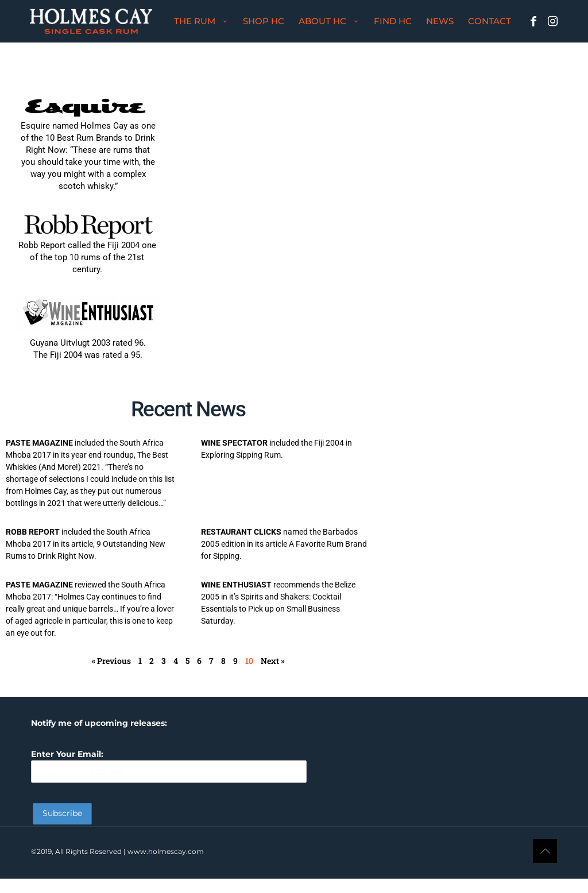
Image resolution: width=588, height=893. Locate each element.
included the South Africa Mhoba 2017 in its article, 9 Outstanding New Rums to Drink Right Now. (86, 544)
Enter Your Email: (169, 766)
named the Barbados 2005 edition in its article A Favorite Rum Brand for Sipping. (284, 544)
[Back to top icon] (545, 851)
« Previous (111, 661)
